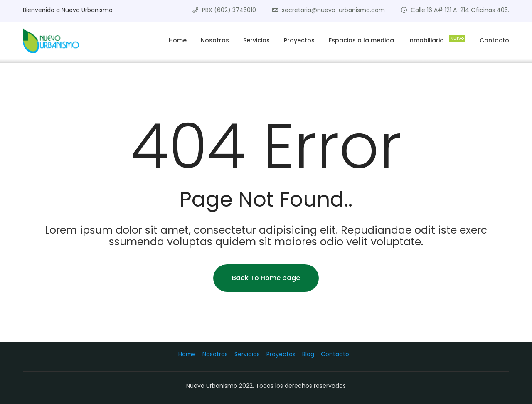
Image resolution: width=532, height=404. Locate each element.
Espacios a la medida (361, 40)
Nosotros (215, 40)
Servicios (256, 40)
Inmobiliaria (437, 39)
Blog (308, 354)
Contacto (494, 40)
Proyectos (299, 40)
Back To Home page (266, 278)
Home (178, 40)
